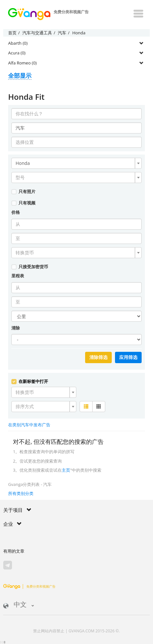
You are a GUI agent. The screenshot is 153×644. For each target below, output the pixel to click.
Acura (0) (17, 53)
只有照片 (23, 191)
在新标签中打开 (30, 381)
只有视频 (23, 203)
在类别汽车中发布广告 (29, 425)
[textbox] (75, 178)
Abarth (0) (18, 43)
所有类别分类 (21, 493)
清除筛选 (98, 357)
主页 (66, 470)
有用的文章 (14, 551)
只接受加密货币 (30, 267)
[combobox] (76, 163)
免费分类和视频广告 (29, 586)
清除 (16, 328)
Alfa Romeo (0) (22, 63)
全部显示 (20, 75)
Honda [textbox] (23, 163)
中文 (19, 605)
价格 (16, 212)
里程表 (18, 276)
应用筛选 (128, 357)
